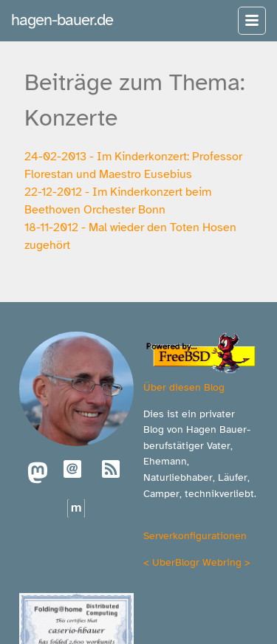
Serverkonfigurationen (195, 535)
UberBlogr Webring (197, 562)
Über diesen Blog (184, 387)
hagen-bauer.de (62, 20)
